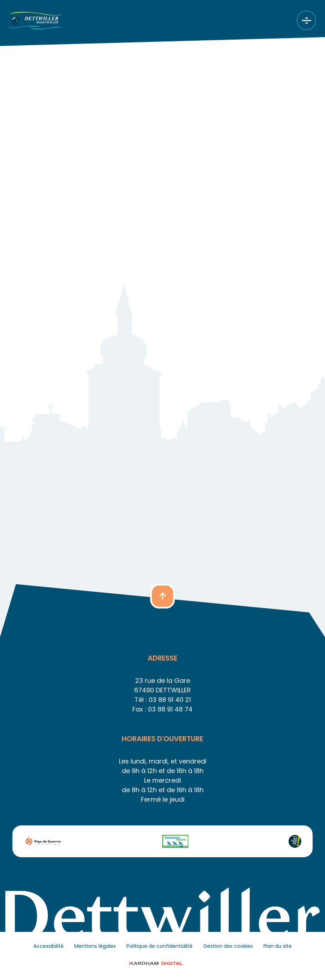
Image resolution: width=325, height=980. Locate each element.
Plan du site (278, 946)
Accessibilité (49, 946)
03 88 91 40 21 (170, 700)
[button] (162, 596)
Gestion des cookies (228, 946)
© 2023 (163, 963)
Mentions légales (95, 946)
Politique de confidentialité (159, 946)
